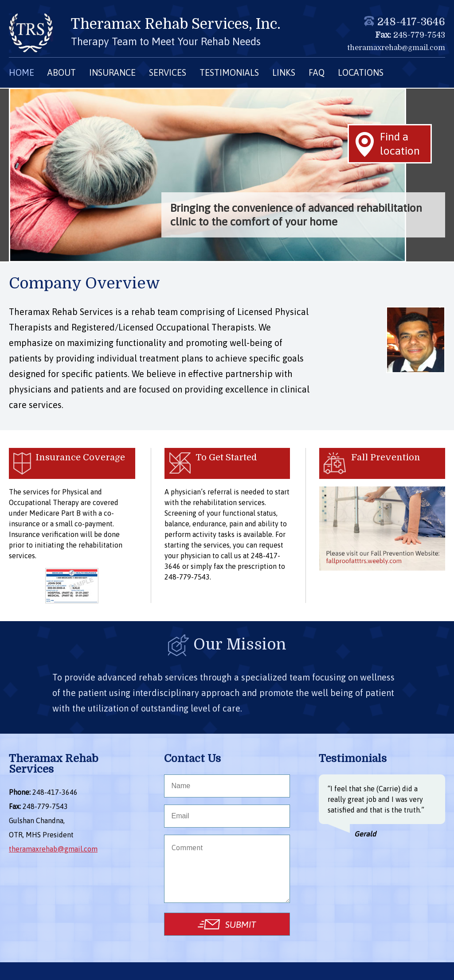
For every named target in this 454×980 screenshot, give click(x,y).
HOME (22, 72)
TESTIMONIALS (229, 72)
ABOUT (62, 72)
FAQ (317, 72)
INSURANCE (112, 72)
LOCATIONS (361, 72)
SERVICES (168, 72)
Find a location (400, 143)
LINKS (284, 72)
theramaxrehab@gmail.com (396, 48)
